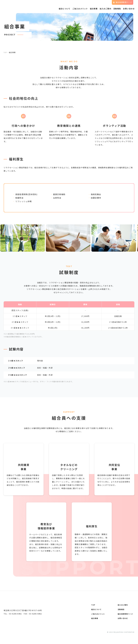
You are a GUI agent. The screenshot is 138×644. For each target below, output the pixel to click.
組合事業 (88, 9)
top (5, 52)
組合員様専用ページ (126, 614)
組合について (56, 9)
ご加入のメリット (73, 9)
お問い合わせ (128, 9)
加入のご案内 (102, 9)
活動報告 (115, 9)
